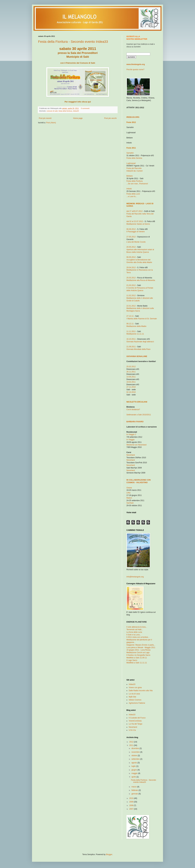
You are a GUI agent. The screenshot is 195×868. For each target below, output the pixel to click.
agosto (134, 763)
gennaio (135, 794)
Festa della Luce (133, 194)
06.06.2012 (131, 229)
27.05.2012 (131, 237)
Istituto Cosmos (135, 700)
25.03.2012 (131, 278)
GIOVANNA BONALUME (137, 356)
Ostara (129, 488)
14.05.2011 (131, 377)
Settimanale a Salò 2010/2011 (139, 415)
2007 (132, 809)
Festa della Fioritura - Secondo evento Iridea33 (73, 42)
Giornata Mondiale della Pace (138, 349)
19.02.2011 (131, 382)
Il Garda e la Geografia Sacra (138, 655)
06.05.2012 (131, 257)
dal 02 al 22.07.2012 (135, 221)
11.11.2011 (131, 331)
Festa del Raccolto (134, 168)
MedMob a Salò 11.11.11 (137, 663)
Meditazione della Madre (136, 326)
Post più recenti (45, 118)
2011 (132, 745)
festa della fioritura (65, 111)
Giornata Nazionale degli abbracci (140, 342)
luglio (134, 766)
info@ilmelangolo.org (135, 577)
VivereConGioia (135, 721)
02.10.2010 (131, 392)
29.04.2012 (131, 268)
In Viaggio (130, 440)
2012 (132, 742)
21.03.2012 (131, 285)
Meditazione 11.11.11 (135, 334)
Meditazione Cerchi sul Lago (138, 653)
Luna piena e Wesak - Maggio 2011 (141, 647)
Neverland (131, 455)
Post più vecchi (110, 118)
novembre (136, 752)
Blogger (109, 854)
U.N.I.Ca (132, 730)
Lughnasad (131, 163)
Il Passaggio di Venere (136, 232)
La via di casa (134, 694)
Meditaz (141, 280)
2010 (132, 798)
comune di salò (52, 111)
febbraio (135, 790)
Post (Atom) (51, 123)
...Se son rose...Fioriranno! (137, 184)
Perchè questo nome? (135, 70)
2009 (132, 802)
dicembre (136, 748)
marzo (134, 787)
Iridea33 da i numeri (135, 171)
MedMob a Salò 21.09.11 (137, 658)
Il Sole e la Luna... (134, 635)
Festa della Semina (134, 158)
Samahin (130, 153)
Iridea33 (132, 684)
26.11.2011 (131, 372)
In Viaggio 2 (131, 434)
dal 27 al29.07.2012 (134, 211)
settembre (136, 759)
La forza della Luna (134, 632)
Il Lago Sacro (132, 660)
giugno (134, 770)
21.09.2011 (131, 347)
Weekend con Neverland (136, 445)
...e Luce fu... (132, 196)
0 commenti (85, 108)
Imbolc (129, 189)
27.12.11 (130, 316)
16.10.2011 (131, 339)
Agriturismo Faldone (137, 703)
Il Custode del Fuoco (137, 718)
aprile (134, 777)
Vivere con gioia (135, 688)
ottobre (135, 756)
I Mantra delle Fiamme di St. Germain (142, 319)
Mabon (129, 498)
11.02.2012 (131, 296)
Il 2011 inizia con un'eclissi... (138, 637)
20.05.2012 (131, 247)
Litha (128, 493)
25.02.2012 (131, 367)
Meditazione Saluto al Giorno (138, 224)
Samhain (130, 503)
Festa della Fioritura (135, 181)
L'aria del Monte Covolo (136, 242)
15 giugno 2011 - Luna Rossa (138, 650)
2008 (132, 805)
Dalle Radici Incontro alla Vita (141, 691)
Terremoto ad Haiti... (135, 630)
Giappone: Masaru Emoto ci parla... (141, 645)
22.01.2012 (131, 306)
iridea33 (76, 111)
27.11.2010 (131, 387)
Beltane (130, 176)
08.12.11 (130, 324)
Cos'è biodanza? (133, 409)
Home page (78, 118)
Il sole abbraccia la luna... (137, 627)
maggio (135, 773)
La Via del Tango (136, 724)
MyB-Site (132, 697)
